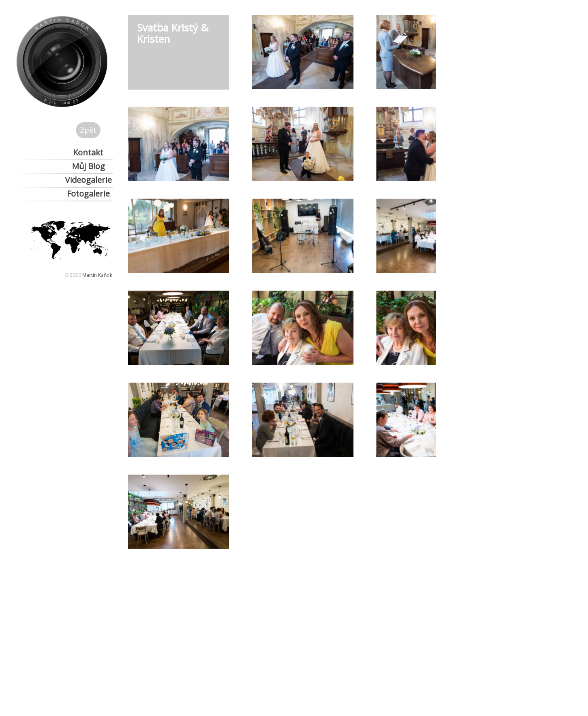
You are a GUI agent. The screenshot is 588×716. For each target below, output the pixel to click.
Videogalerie (88, 180)
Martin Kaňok (97, 275)
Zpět (88, 130)
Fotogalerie (88, 194)
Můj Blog (88, 166)
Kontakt (88, 152)
